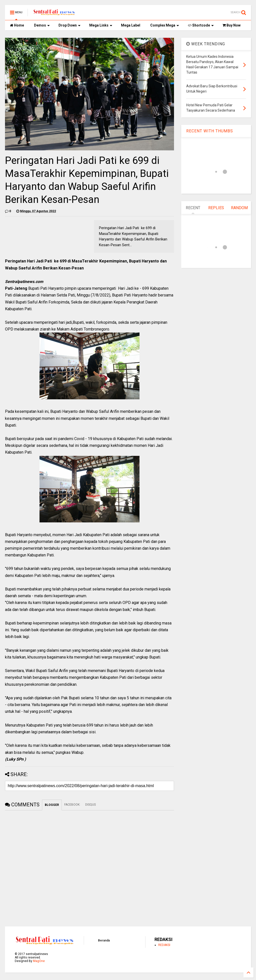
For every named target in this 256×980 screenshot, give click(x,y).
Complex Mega (165, 25)
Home (17, 25)
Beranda (104, 940)
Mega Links (101, 25)
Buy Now (231, 25)
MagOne (39, 961)
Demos (42, 25)
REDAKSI (164, 945)
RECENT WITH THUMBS (210, 131)
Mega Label (131, 25)
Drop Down (69, 25)
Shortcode (201, 25)
